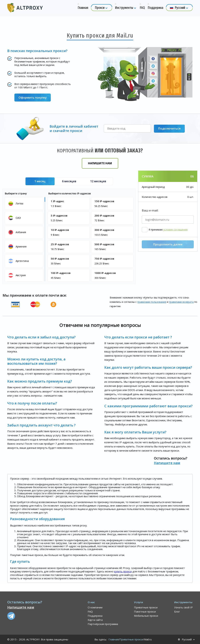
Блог (177, 611)
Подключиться (169, 128)
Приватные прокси (146, 607)
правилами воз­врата (181, 302)
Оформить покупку (33, 97)
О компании (95, 607)
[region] (25, 239)
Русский (187, 639)
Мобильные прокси (146, 616)
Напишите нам (100, 163)
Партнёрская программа (103, 624)
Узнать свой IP (183, 607)
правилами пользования (152, 302)
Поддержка (95, 616)
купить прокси (123, 571)
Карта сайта (95, 620)
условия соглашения (175, 248)
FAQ (90, 611)
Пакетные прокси (145, 611)
